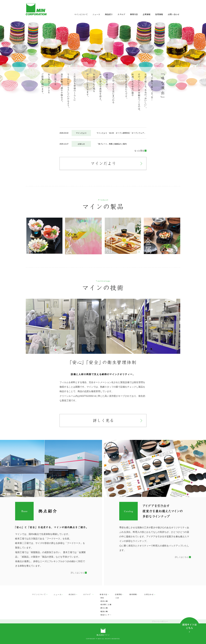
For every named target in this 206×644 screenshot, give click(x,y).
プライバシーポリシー (160, 621)
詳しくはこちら (78, 573)
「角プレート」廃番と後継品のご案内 (112, 144)
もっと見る (139, 151)
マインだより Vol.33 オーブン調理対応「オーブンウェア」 (121, 133)
